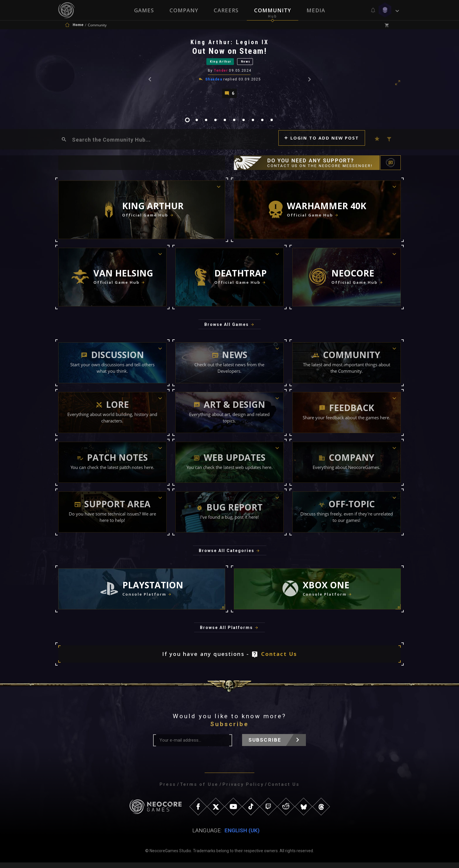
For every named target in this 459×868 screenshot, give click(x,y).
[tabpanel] (229, 70)
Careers (226, 10)
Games (143, 10)
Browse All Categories (227, 556)
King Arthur (218, 64)
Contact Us (279, 659)
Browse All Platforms (226, 633)
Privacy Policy (243, 790)
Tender (221, 74)
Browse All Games (227, 330)
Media (316, 10)
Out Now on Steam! (230, 53)
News (252, 64)
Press (168, 790)
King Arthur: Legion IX (230, 44)
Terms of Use (199, 790)
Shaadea (214, 83)
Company (184, 10)
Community (273, 10)
